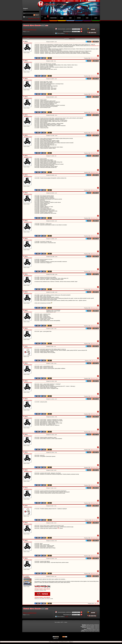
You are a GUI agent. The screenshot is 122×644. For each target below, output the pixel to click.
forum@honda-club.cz (95, 46)
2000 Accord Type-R (94, 58)
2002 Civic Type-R (95, 361)
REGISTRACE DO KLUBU (34, 19)
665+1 (26, 41)
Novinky (28, 32)
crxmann (27, 576)
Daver (26, 346)
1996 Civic (96, 604)
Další (67, 33)
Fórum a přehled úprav (30, 30)
